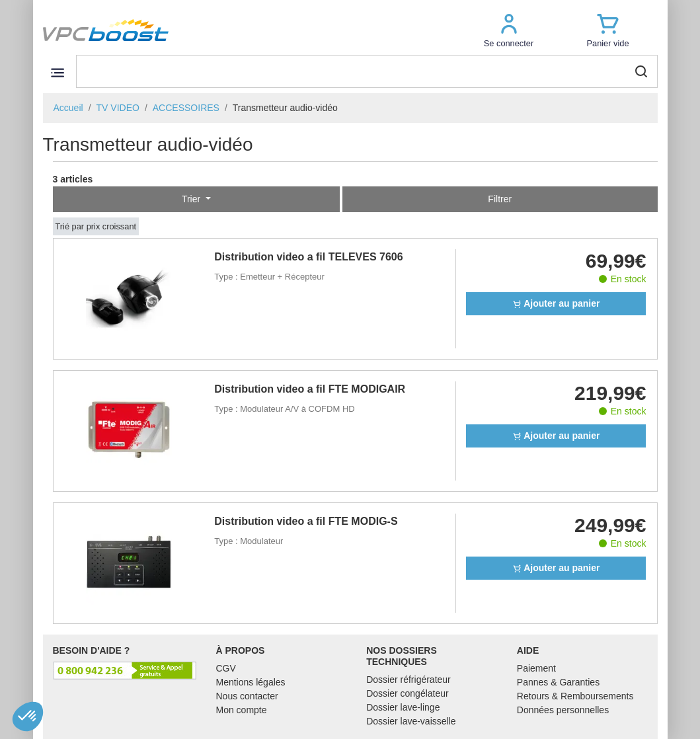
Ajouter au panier (556, 303)
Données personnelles (563, 710)
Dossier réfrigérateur (408, 680)
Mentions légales (251, 682)
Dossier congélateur (408, 693)
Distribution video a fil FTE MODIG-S (306, 521)
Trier (192, 199)
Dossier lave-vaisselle (411, 721)
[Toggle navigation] (58, 72)
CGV (226, 668)
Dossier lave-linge (403, 707)
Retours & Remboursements (575, 696)
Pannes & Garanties (558, 682)
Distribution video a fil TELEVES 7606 (308, 257)
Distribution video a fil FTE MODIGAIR (310, 389)
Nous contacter (247, 696)
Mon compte (242, 710)
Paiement (536, 668)
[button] (509, 30)
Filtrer (500, 199)
